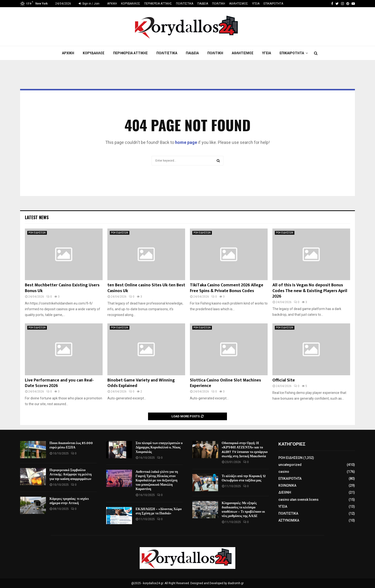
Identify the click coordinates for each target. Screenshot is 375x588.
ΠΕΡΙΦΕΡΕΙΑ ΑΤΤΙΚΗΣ (158, 4)
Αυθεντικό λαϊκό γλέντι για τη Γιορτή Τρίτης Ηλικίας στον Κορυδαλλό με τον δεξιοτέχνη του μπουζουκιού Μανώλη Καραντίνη (157, 480)
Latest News (37, 217)
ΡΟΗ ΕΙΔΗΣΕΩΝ (37, 233)
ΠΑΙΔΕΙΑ (203, 4)
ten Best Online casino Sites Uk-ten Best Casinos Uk (146, 288)
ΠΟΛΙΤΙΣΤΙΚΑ (185, 4)
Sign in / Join (89, 4)
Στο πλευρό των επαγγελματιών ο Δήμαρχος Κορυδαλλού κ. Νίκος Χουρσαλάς (159, 447)
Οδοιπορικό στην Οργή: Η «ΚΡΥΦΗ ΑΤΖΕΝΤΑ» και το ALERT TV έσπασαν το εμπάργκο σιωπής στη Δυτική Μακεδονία (245, 450)
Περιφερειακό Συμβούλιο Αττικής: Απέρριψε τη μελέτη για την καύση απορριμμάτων (71, 474)
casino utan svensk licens (298, 500)
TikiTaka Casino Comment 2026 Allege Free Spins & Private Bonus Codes (227, 288)
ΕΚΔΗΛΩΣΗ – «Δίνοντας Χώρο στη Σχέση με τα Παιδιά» (159, 511)
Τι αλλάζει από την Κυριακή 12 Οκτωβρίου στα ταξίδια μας (244, 478)
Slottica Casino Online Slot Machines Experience (225, 383)
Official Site (284, 380)
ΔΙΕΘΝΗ (285, 492)
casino (284, 472)
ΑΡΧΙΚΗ (112, 4)
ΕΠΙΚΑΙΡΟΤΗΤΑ (273, 4)
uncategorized (290, 465)
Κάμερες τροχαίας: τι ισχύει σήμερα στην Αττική (69, 501)
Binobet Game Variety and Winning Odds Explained (141, 383)
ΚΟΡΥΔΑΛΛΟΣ (131, 4)
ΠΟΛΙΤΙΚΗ (219, 4)
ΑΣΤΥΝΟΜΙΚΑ (289, 520)
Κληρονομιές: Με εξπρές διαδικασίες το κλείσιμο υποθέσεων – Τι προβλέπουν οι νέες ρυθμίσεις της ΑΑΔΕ (243, 510)
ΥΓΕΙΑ (256, 4)
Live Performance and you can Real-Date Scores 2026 (59, 383)
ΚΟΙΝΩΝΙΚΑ (287, 485)
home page (186, 142)
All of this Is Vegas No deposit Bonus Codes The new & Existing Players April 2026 (310, 291)
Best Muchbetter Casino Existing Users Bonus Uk (62, 288)
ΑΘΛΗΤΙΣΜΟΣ (239, 4)
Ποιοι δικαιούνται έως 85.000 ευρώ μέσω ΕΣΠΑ (71, 445)
